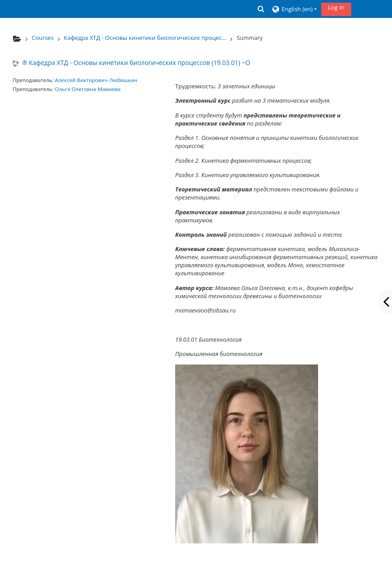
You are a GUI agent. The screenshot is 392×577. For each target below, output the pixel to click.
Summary (250, 38)
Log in (336, 7)
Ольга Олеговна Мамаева (88, 89)
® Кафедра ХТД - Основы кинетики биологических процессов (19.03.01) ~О (136, 63)
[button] (261, 9)
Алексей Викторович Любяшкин (96, 80)
